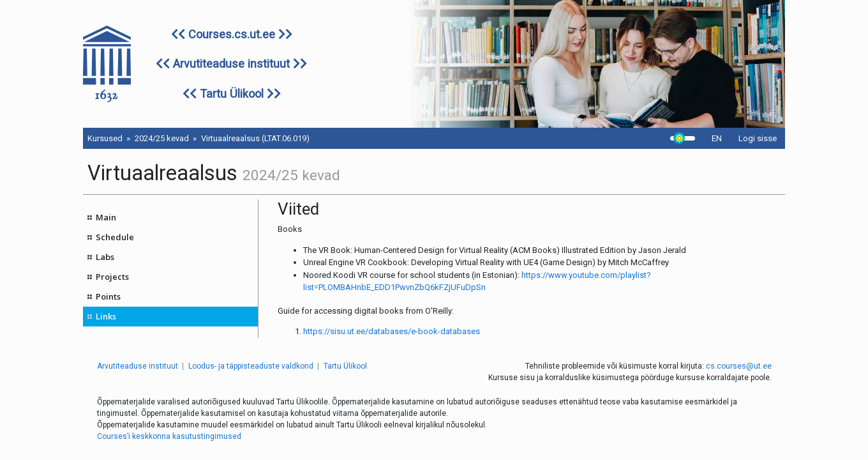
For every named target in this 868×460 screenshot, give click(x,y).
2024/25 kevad (162, 138)
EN (717, 138)
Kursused (105, 138)
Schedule (115, 237)
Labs (105, 257)
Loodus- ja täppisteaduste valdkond (251, 366)
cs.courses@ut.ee (739, 366)
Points (108, 296)
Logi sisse (758, 138)
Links (106, 316)
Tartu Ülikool (232, 94)
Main (106, 217)
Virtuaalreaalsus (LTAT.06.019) (255, 138)
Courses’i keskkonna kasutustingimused (169, 436)
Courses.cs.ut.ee (232, 34)
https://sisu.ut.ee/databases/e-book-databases (392, 331)
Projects (112, 277)
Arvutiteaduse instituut (231, 64)
